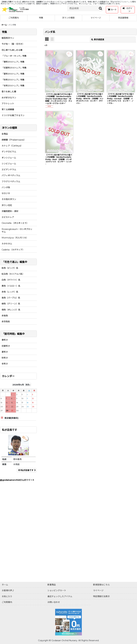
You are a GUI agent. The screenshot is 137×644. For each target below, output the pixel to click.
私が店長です (27, 470)
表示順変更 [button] (98, 39)
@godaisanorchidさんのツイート (17, 480)
